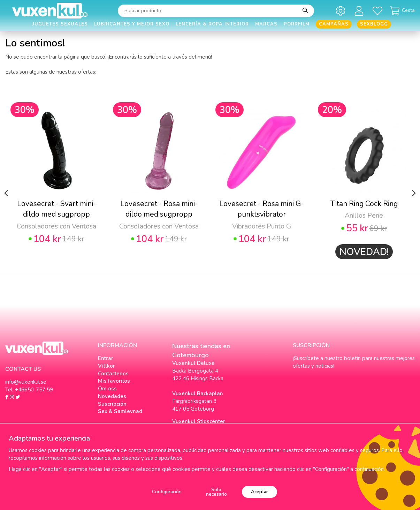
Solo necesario (216, 492)
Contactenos (113, 374)
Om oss (107, 389)
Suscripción (112, 404)
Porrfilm (297, 24)
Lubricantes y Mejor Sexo (132, 24)
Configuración (167, 492)
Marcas (266, 24)
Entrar (106, 358)
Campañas (334, 24)
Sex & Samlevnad (120, 411)
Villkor (106, 366)
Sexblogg (374, 24)
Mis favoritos (114, 381)
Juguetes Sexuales (60, 24)
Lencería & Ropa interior (212, 24)
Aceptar (259, 492)
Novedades (112, 396)
